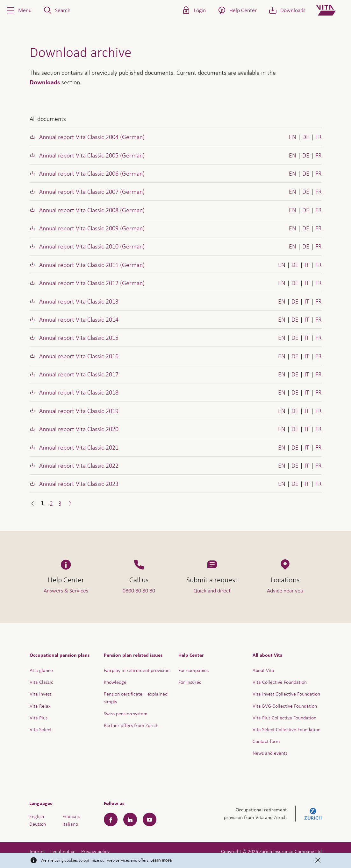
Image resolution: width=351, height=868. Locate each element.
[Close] (318, 860)
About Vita (263, 670)
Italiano (70, 824)
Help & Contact (301, 847)
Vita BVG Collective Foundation (285, 706)
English (37, 816)
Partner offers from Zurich (131, 725)
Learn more (161, 860)
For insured (190, 682)
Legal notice (63, 851)
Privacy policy (95, 851)
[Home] (331, 10)
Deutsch (38, 824)
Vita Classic (41, 682)
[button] (18, 10)
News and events (270, 753)
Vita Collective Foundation (280, 682)
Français (71, 816)
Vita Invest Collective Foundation (286, 694)
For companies (193, 670)
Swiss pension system (126, 714)
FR (319, 137)
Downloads (45, 82)
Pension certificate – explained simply (136, 698)
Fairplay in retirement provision (137, 670)
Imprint (37, 851)
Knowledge (115, 682)
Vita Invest (40, 694)
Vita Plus (39, 718)
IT (307, 265)
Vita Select (41, 729)
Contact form (266, 741)
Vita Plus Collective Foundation (284, 718)
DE (306, 137)
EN (293, 137)
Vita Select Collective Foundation (287, 729)
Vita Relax (40, 706)
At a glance (41, 670)
